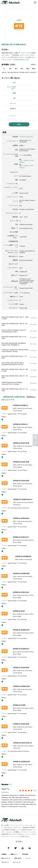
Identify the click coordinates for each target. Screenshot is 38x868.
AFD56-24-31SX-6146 (21, 462)
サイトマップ (17, 862)
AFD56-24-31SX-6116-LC (23, 743)
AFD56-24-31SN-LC (20, 424)
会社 (14, 98)
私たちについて (6, 858)
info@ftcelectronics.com (21, 60)
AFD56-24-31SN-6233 (21, 518)
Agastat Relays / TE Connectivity (25, 141)
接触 (14, 93)
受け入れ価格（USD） (11, 88)
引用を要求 (25, 854)
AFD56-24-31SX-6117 (21, 537)
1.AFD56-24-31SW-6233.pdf (27, 161)
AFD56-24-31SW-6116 (21, 630)
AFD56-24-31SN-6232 (21, 668)
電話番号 (13, 109)
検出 (19, 124)
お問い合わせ (18, 858)
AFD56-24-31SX (19, 611)
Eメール (13, 103)
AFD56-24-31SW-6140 (21, 762)
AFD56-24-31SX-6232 (21, 724)
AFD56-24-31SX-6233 (21, 481)
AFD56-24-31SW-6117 (21, 649)
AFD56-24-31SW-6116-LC (23, 499)
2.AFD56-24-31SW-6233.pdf (27, 167)
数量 (14, 83)
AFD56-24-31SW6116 (23, 556)
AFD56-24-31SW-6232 (21, 574)
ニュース (28, 858)
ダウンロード (5, 862)
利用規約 (4, 854)
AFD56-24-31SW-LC (21, 405)
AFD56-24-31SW (19, 705)
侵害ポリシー (14, 854)
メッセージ (12, 116)
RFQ (2, 419)
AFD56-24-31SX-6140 (21, 443)
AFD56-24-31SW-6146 (21, 686)
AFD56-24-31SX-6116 (21, 592)
